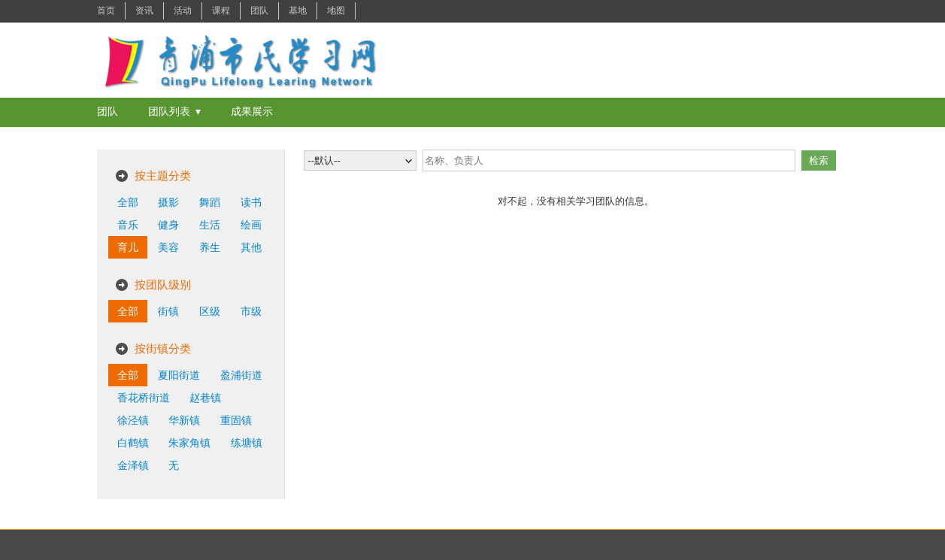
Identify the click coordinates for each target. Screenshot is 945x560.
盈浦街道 (241, 375)
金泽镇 (133, 465)
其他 (251, 247)
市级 (251, 311)
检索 (819, 160)
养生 (210, 247)
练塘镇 (247, 443)
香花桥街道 (144, 398)
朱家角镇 (189, 443)
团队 (259, 11)
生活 (210, 225)
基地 (298, 11)
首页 (106, 11)
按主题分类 (163, 176)
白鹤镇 (133, 443)
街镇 (168, 311)
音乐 (128, 225)
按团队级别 (163, 285)
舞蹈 (210, 202)
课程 (221, 11)
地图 (336, 11)
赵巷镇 (205, 398)
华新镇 (184, 420)
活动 (183, 11)
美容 (168, 247)
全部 (128, 202)
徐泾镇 (133, 420)
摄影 (168, 202)
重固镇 (236, 420)
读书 (251, 202)
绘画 (251, 225)
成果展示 (252, 111)
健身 (168, 225)
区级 (210, 311)
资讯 (144, 11)
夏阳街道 (179, 375)
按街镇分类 (163, 348)
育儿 (128, 247)
